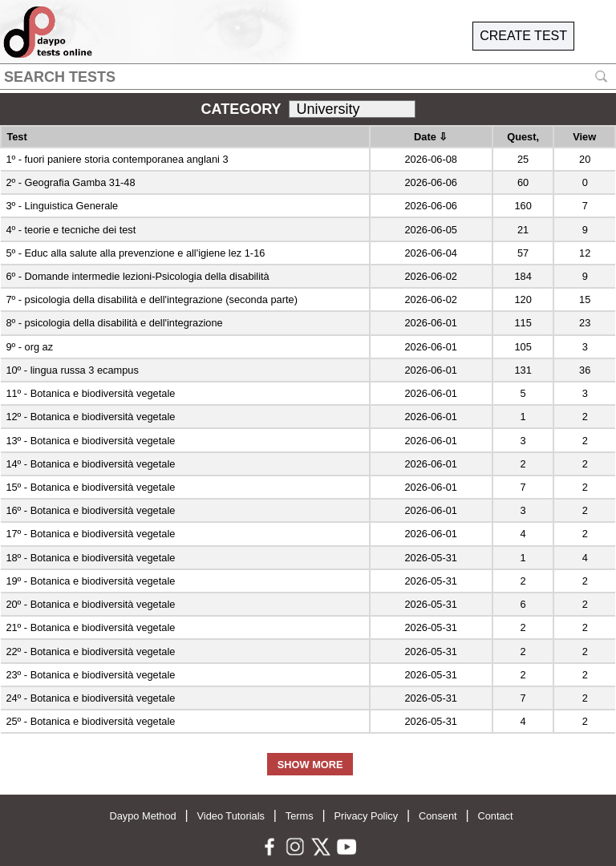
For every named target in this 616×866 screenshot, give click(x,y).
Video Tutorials (231, 816)
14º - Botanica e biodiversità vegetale (90, 464)
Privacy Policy (366, 816)
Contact (495, 816)
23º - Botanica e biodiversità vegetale (90, 675)
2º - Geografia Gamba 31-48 (70, 182)
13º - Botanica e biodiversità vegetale (90, 441)
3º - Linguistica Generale (62, 206)
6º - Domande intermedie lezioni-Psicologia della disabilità (137, 276)
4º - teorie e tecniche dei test (71, 230)
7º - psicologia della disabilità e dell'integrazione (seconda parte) (152, 299)
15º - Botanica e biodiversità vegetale (90, 487)
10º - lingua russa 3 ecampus (72, 370)
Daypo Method (142, 816)
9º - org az (29, 347)
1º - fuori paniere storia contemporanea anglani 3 (117, 159)
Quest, (523, 137)
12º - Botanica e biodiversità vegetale (90, 417)
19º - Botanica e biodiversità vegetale (90, 581)
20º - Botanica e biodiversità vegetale (90, 604)
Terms (300, 816)
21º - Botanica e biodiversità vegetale (90, 627)
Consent (438, 816)
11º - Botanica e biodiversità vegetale (90, 393)
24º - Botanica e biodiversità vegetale (90, 698)
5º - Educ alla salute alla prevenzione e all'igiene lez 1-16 (135, 253)
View (584, 137)
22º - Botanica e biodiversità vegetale (90, 652)
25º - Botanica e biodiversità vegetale (90, 721)
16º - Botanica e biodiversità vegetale (90, 510)
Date (431, 137)
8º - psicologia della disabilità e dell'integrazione (114, 323)
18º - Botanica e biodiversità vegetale (90, 558)
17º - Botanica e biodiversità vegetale (90, 534)
